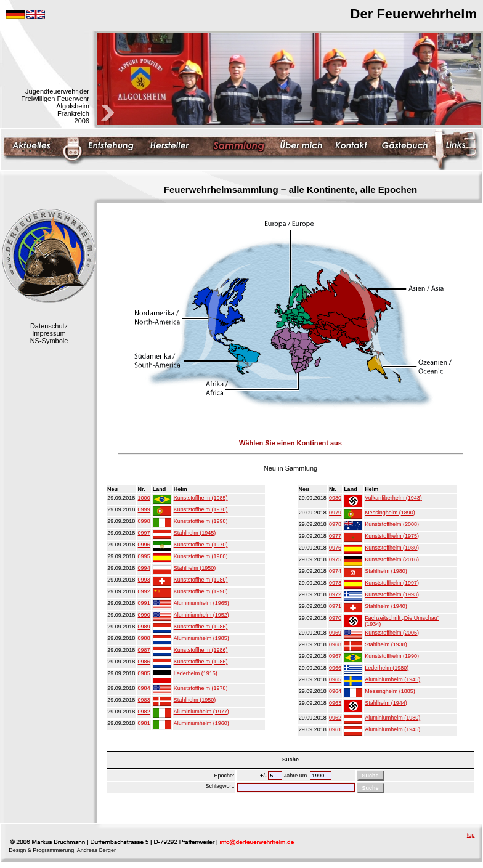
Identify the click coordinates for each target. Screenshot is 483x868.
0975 (335, 559)
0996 (144, 545)
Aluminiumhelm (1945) (392, 679)
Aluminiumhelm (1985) (201, 638)
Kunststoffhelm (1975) (392, 536)
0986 (144, 662)
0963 (335, 703)
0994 (144, 568)
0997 (144, 533)
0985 (144, 673)
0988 (144, 638)
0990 (144, 615)
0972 (335, 594)
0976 (335, 548)
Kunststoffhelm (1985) (201, 498)
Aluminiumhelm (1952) (201, 615)
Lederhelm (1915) (196, 673)
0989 (144, 627)
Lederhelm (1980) (387, 668)
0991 (144, 603)
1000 (144, 498)
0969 (335, 633)
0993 (144, 580)
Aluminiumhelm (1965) (201, 603)
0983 (144, 700)
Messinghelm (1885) (390, 691)
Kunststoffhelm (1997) (392, 583)
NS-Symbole (49, 341)
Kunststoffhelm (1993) (392, 594)
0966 (335, 668)
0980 (335, 498)
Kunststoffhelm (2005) (392, 633)
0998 (144, 521)
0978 (335, 524)
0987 (144, 650)
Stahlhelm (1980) (386, 571)
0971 (335, 606)
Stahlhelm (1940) (386, 606)
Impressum (49, 333)
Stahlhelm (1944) (386, 703)
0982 (144, 712)
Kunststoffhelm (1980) (201, 556)
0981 (144, 723)
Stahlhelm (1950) (195, 568)
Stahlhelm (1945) (195, 533)
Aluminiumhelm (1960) (201, 723)
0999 (144, 509)
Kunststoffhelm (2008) (392, 524)
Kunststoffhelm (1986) (201, 627)
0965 (335, 679)
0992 (144, 591)
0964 (335, 691)
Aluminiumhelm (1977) (201, 712)
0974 (335, 571)
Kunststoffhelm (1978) (201, 688)
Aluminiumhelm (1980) (392, 718)
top (471, 835)
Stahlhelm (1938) (386, 644)
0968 (335, 644)
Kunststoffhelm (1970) (201, 509)
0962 (335, 718)
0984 (144, 688)
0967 (335, 656)
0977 (335, 536)
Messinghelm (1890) (390, 513)
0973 (335, 583)
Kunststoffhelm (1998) (201, 521)
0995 (144, 556)
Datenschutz (49, 326)
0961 (335, 729)
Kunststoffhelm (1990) (201, 591)
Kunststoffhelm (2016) (392, 559)
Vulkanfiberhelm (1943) (393, 498)
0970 (335, 618)
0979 (335, 513)
